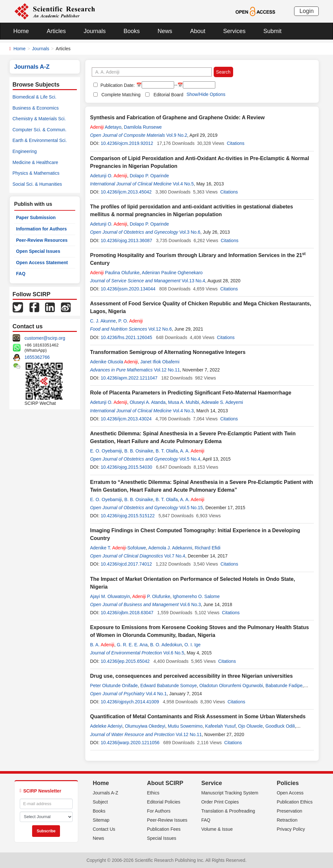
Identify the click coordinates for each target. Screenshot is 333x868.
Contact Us (104, 829)
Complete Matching (121, 95)
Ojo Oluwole (250, 726)
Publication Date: (117, 85)
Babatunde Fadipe (284, 686)
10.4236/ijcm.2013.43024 (126, 419)
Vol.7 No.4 (175, 556)
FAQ (21, 274)
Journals (95, 31)
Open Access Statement (42, 263)
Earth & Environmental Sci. (40, 140)
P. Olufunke (151, 596)
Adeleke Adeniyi (106, 726)
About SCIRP (165, 783)
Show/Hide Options (206, 94)
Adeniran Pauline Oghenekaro (172, 273)
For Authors (159, 811)
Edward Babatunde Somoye (169, 686)
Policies (288, 783)
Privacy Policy (291, 829)
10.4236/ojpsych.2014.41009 (130, 702)
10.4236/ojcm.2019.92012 (127, 143)
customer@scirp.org (45, 338)
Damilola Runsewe (143, 127)
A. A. (192, 451)
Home (21, 31)
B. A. (102, 645)
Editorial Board (168, 95)
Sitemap (101, 820)
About (198, 31)
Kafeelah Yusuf (220, 726)
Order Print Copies (220, 802)
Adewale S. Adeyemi (222, 402)
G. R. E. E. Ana (132, 645)
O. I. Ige (193, 645)
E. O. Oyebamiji (106, 451)
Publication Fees (164, 829)
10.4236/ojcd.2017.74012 (126, 564)
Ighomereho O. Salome (196, 596)
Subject (100, 802)
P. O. (131, 321)
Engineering (25, 151)
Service (212, 783)
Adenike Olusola (114, 362)
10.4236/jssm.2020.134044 (128, 289)
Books (132, 31)
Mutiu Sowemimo (185, 726)
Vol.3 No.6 (190, 232)
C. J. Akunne (103, 321)
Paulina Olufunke (115, 273)
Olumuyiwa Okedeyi (145, 726)
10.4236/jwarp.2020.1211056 (130, 743)
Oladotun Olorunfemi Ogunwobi (231, 686)
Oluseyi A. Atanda (148, 402)
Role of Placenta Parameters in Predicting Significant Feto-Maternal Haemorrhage (191, 393)
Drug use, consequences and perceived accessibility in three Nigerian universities (191, 676)
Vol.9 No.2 (177, 135)
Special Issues (161, 838)
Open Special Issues (38, 251)
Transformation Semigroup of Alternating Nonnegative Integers (168, 352)
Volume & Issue (217, 829)
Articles (56, 31)
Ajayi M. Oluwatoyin (110, 596)
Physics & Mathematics (36, 173)
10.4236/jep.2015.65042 (125, 661)
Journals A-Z (106, 793)
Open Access (290, 793)
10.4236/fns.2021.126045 (126, 337)
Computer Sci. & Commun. (40, 130)
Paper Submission (36, 217)
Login (306, 11)
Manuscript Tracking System (230, 793)
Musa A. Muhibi (184, 402)
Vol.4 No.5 (183, 184)
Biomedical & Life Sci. (35, 97)
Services (234, 31)
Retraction (287, 820)
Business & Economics (36, 108)
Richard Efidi (208, 548)
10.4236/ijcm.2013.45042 (126, 192)
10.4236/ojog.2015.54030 (126, 467)
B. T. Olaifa (167, 451)
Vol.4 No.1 (156, 694)
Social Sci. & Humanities (37, 184)
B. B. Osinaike (139, 451)
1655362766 (37, 357)
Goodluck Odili (280, 726)
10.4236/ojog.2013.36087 (126, 240)
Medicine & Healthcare (36, 162)
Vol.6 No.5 (174, 653)
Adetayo (106, 127)
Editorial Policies (164, 802)
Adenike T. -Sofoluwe (118, 548)
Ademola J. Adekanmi (170, 548)
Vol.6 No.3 (190, 604)
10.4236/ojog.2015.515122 (128, 516)
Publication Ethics (295, 802)
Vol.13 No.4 (193, 281)
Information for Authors (42, 229)
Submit (272, 31)
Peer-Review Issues (167, 820)
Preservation (289, 811)
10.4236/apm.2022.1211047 (129, 378)
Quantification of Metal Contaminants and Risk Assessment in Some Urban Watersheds (198, 716)
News (165, 31)
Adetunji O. (109, 176)
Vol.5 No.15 (191, 508)
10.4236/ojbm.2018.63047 (127, 613)
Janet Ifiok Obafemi (160, 362)
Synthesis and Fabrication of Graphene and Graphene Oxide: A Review (178, 117)
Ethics (153, 793)
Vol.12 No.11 (167, 370)
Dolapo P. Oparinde (149, 176)
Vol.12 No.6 (160, 329)
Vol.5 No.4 (190, 459)
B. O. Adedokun (166, 645)
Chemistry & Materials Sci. (39, 119)
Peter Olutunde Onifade (114, 686)
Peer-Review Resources (42, 240)
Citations (235, 143)
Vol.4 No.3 (183, 411)
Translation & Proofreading (228, 811)
